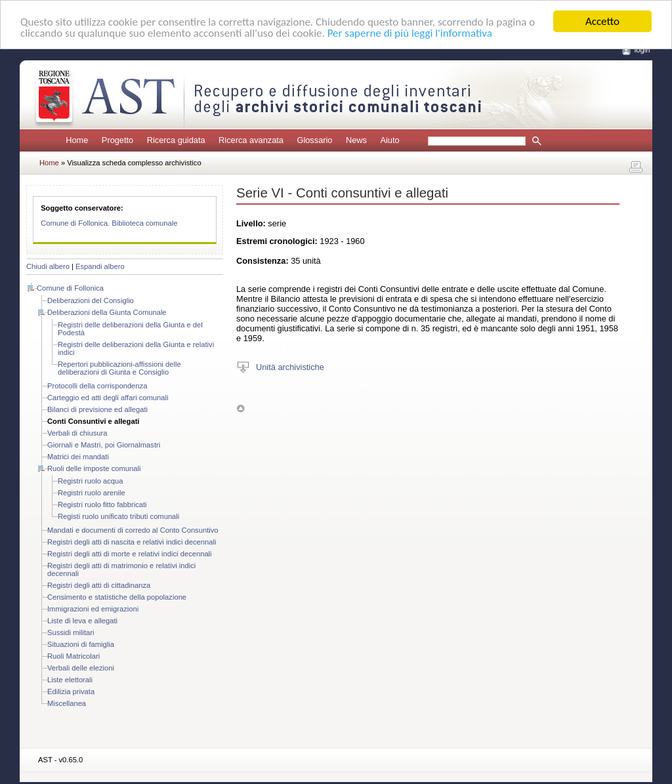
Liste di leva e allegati (82, 621)
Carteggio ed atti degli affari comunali (108, 398)
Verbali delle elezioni (81, 668)
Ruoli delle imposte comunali (94, 468)
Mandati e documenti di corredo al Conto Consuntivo (133, 530)
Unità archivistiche (290, 366)
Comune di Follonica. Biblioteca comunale (109, 223)
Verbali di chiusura (77, 433)
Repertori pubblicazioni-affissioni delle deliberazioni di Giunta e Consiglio (119, 368)
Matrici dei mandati (78, 457)
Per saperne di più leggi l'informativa (410, 32)
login (642, 50)
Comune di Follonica (70, 288)
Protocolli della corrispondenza (97, 386)
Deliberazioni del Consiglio (91, 300)
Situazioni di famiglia (81, 644)
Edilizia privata (71, 691)
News (356, 140)
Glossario (314, 140)
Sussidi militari (71, 632)
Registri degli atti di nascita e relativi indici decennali (132, 542)
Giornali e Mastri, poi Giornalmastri (104, 445)
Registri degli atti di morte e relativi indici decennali (130, 554)
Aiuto (389, 140)
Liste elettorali (70, 680)
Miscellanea (67, 703)
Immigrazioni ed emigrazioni (93, 609)
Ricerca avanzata (251, 140)
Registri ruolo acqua (91, 481)
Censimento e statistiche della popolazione (117, 597)
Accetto (602, 21)
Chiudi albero (48, 266)
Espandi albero (100, 266)
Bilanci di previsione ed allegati (97, 409)
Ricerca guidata (176, 140)
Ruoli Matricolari (73, 656)
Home (77, 140)
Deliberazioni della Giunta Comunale (107, 312)
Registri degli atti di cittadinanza (99, 585)
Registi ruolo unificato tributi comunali (118, 516)
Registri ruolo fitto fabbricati (102, 505)
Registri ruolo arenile (92, 493)
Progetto (117, 140)
